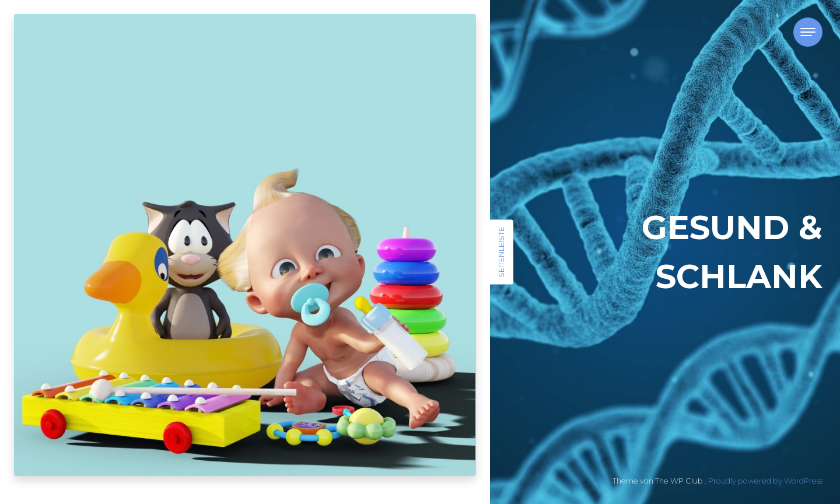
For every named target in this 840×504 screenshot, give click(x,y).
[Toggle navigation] (808, 32)
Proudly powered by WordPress (765, 481)
